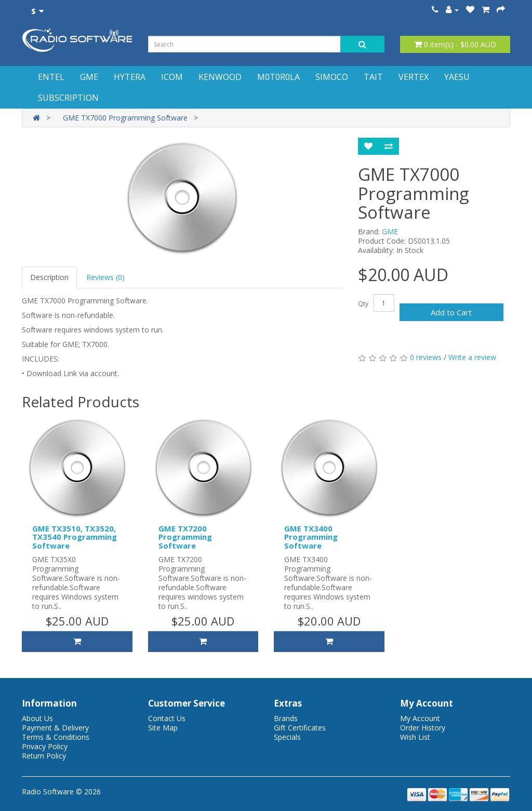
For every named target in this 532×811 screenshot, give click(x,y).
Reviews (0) (105, 277)
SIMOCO (332, 77)
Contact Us (167, 718)
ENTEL (51, 77)
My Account (420, 718)
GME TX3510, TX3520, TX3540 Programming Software (75, 537)
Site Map (163, 728)
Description (49, 277)
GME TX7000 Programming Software (125, 118)
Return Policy (44, 756)
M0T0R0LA (278, 77)
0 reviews (426, 357)
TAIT (373, 77)
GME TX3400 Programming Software (311, 537)
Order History (423, 728)
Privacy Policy (45, 746)
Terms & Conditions (56, 737)
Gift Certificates (300, 728)
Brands (286, 718)
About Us (37, 718)
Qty (363, 304)
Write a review (472, 357)
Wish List (415, 737)
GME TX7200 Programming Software (185, 537)
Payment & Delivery (55, 728)
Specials (287, 737)
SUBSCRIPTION (68, 98)
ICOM (172, 77)
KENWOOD (220, 77)
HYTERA (130, 77)
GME (89, 77)
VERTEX (414, 77)
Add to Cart (451, 312)
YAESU (457, 77)
